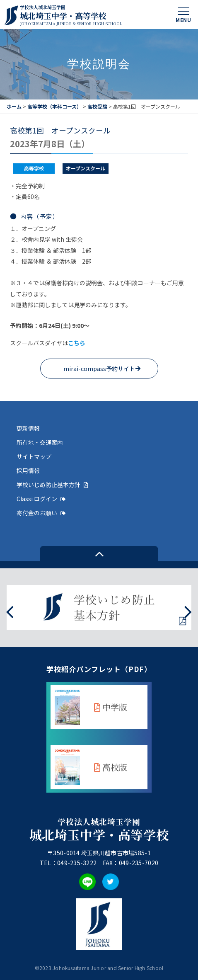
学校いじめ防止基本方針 (52, 485)
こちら (77, 343)
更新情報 (28, 428)
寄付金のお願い (41, 513)
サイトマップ (34, 456)
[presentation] (10, 611)
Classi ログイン (41, 499)
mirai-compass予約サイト (99, 369)
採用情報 (28, 471)
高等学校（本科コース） (54, 106)
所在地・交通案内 (40, 442)
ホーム (14, 106)
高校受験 (97, 106)
